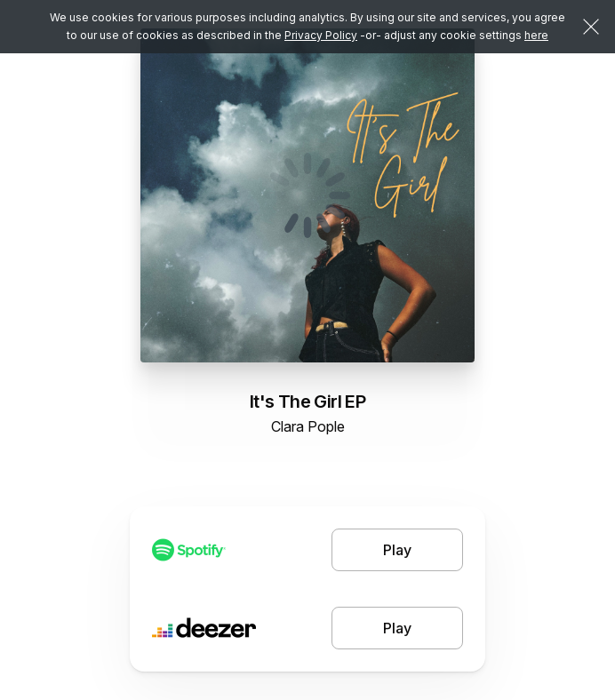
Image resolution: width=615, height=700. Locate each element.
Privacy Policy (321, 35)
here (536, 35)
